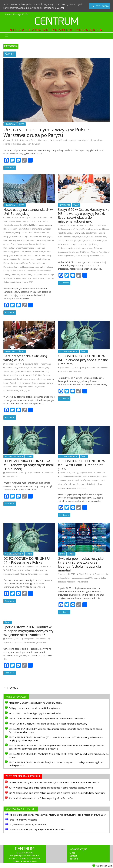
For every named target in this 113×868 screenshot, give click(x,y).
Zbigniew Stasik (88, 368)
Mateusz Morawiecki (62, 140)
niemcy (61, 240)
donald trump (92, 233)
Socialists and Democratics (24, 271)
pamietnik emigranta (38, 570)
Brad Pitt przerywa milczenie (23, 820)
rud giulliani (90, 484)
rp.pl (91, 244)
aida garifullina (64, 578)
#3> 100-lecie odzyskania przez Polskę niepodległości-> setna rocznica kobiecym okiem (51, 788)
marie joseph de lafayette (79, 480)
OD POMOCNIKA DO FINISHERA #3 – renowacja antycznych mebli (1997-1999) (29, 465)
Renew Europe (48, 267)
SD (11, 271)
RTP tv (6, 271)
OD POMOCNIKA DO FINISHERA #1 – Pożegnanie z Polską (27, 560)
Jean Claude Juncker (23, 252)
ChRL (83, 233)
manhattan (62, 480)
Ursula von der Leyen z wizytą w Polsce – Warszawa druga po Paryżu (48, 132)
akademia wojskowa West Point (74, 477)
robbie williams (74, 582)
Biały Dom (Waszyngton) (39, 368)
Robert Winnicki (10, 383)
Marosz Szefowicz (30, 263)
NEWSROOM (10, 124)
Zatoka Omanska (97, 256)
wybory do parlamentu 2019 (34, 278)
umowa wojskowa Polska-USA (25, 387)
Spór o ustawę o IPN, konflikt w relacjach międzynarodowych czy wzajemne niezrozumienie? (28, 631)
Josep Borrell (38, 252)
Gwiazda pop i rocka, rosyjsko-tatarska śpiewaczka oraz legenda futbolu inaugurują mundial (81, 564)
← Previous (11, 688)
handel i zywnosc (94, 237)
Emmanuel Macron (43, 225)
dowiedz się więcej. (54, 8)
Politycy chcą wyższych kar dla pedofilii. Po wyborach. (35, 708)
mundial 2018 (99, 578)
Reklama (74, 859)
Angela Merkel (15, 221)
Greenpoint (102, 477)
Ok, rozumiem (100, 6)
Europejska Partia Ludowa (31, 236)
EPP (5, 229)
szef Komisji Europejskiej (21, 275)
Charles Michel (42, 221)
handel (83, 237)
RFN (80, 244)
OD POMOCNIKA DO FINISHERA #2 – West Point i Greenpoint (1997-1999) (81, 465)
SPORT (62, 554)
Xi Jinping (85, 256)
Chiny (77, 233)
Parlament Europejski (23, 267)
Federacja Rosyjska (71, 237)
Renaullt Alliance (19, 574)
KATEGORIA (11, 46)
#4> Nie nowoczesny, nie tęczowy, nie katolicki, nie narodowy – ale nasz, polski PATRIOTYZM (54, 782)
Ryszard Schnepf (39, 383)
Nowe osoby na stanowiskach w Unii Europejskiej (28, 211)
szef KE (6, 275)
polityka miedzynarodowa (91, 140)
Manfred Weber (43, 259)
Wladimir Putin (97, 252)
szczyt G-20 (81, 252)
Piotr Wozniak (44, 375)
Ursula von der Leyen (31, 144)
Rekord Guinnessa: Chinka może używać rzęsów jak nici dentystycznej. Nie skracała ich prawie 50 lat (58, 815)
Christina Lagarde (11, 225)
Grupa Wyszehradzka (25, 248)
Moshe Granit (66, 372)
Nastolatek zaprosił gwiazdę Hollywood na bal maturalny (37, 830)
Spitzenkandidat (44, 271)
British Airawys (12, 570)
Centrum (56, 22)
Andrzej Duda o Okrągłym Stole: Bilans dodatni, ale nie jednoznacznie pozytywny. (48, 724)
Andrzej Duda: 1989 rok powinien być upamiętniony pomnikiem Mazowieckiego (47, 718)
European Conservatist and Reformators (25, 229)
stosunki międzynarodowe (82, 248)
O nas (72, 853)
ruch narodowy (24, 383)
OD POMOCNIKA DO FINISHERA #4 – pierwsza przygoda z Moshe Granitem (83, 360)
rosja (85, 244)
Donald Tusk (25, 225)
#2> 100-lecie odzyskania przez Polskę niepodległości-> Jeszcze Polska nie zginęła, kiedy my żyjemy (57, 793)
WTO (78, 256)
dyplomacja (8, 642)
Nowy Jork (95, 480)
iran (104, 237)
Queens (80, 484)
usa (88, 252)
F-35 (18, 371)
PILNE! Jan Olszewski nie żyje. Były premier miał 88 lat (35, 713)
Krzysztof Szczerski (22, 375)
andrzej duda (12, 368)
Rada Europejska (70, 244)
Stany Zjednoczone (36, 574)
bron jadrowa (95, 229)
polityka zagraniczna (12, 144)
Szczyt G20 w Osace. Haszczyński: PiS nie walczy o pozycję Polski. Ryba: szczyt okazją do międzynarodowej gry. (84, 215)
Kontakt (73, 856)
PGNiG (34, 375)
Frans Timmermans (25, 240)
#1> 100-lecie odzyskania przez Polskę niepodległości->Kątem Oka (41, 798)
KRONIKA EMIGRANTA (68, 351)
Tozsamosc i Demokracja (43, 275)
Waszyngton (25, 391)
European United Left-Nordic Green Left (32, 233)
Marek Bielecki (85, 574)
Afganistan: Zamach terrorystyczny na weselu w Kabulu (35, 703)
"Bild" (6, 221)
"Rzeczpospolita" (68, 229)
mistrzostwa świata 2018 (82, 578)
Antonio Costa (29, 221)
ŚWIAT (21, 124)
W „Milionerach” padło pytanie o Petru (28, 825)
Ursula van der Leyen (12, 278)
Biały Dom (23, 368)
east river (92, 477)
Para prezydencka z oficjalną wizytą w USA (25, 358)
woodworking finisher (78, 488)
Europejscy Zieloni (11, 236)
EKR (33, 225)
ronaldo (85, 582)
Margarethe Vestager (12, 263)
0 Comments (43, 140)
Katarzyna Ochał (29, 140)
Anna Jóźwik (29, 639)
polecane (75, 140)
